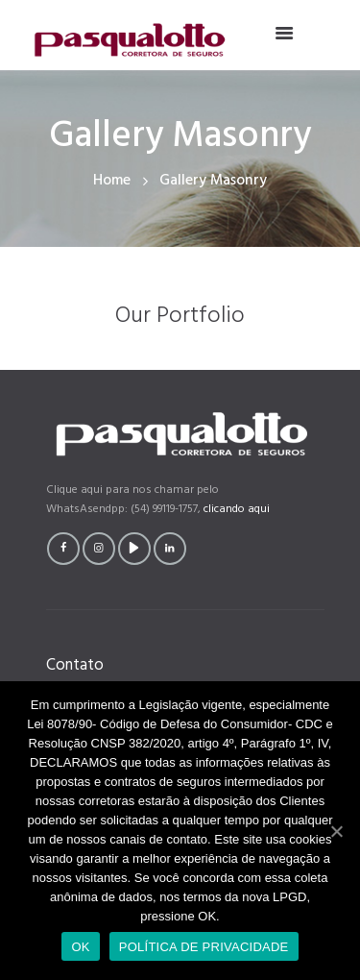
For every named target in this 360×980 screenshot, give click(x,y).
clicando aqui (237, 509)
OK (80, 947)
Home (112, 181)
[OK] (336, 831)
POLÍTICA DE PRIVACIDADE (204, 947)
